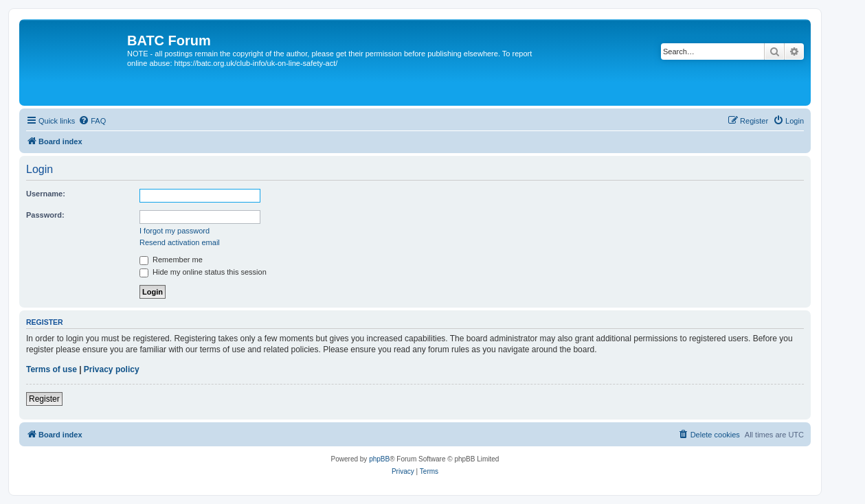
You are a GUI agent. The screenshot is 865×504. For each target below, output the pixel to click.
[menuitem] (92, 121)
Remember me (171, 260)
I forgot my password (175, 231)
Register (44, 399)
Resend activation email (180, 242)
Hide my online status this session (203, 272)
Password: (45, 215)
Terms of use (52, 369)
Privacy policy (112, 369)
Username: (46, 194)
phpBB (379, 459)
